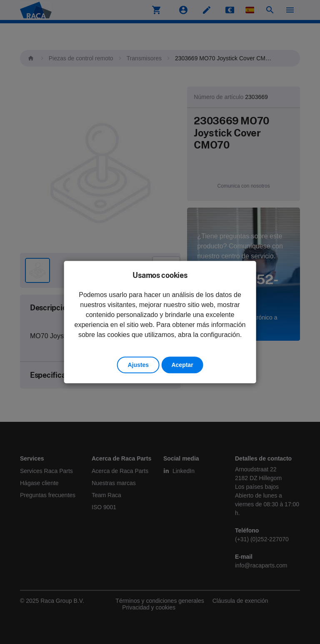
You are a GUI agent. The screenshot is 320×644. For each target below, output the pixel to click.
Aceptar (182, 365)
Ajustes (138, 365)
